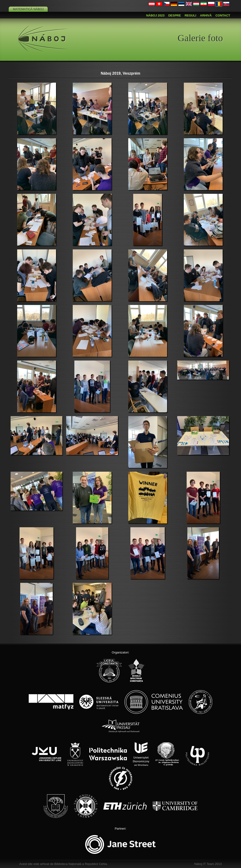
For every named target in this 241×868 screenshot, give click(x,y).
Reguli (190, 15)
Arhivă (206, 15)
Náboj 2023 (155, 15)
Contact (223, 15)
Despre (175, 15)
